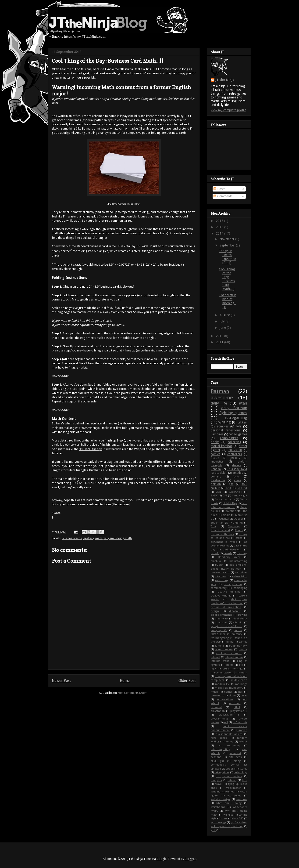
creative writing (221, 596)
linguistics (217, 461)
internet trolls (220, 661)
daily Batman (234, 408)
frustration (218, 480)
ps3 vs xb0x (240, 722)
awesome (222, 398)
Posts (219, 189)
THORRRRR (236, 523)
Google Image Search (129, 204)
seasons (216, 757)
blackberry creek (229, 557)
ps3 (226, 722)
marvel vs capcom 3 (223, 673)
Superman (217, 523)
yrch (213, 830)
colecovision (240, 577)
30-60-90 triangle (91, 449)
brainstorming (238, 561)
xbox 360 (238, 819)
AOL (219, 492)
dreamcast (222, 619)
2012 (220, 336)
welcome (242, 799)
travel (219, 784)
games (243, 642)
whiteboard (218, 807)
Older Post (187, 681)
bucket (219, 565)
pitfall (236, 707)
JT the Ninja (225, 80)
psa (231, 484)
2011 (220, 342)
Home (125, 681)
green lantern (224, 649)
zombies (223, 426)
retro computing (229, 746)
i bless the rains (229, 653)
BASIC (214, 496)
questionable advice (229, 734)
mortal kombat (221, 446)
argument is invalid (224, 542)
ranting (229, 742)
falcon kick (218, 634)
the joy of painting (229, 776)
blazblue (216, 561)
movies (219, 688)
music (214, 692)
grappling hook (238, 646)
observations (225, 700)
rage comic (219, 738)
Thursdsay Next (220, 530)
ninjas (232, 696)
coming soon (233, 584)
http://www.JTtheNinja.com (85, 36)
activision (221, 473)
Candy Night (240, 496)
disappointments (221, 615)
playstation (218, 711)
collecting (234, 442)
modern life (222, 684)
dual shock (240, 619)
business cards (72, 538)
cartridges (241, 573)
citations (221, 577)
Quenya (224, 519)
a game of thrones (222, 534)
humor (243, 649)
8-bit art (242, 488)
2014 (220, 233)
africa (239, 538)
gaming (219, 646)
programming (219, 719)
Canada (216, 469)
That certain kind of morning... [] (228, 301)
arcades (238, 473)
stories (236, 465)
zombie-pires (229, 438)
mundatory (236, 688)
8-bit (228, 488)
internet (215, 657)
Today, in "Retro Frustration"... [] (228, 257)
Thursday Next (237, 469)
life (241, 665)
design (215, 611)
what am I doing (229, 803)
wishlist (228, 815)
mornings (241, 684)
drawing (242, 615)
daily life (219, 403)
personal (216, 707)
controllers (235, 454)
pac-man (235, 703)
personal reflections (226, 430)
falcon (238, 630)
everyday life (219, 630)
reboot (243, 742)
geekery (89, 538)
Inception (230, 511)
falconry (237, 634)
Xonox (239, 530)
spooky (230, 769)
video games (238, 434)
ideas (238, 480)
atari (243, 403)
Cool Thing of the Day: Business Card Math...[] (227, 279)
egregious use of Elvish (226, 626)
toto (245, 780)
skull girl (217, 761)
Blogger (190, 859)
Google (162, 859)
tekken (242, 422)
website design (220, 799)
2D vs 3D (235, 450)
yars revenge (218, 823)
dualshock (221, 623)
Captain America (225, 500)
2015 (220, 227)
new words (217, 696)
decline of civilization (226, 607)
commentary (219, 588)
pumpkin (242, 730)
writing (225, 422)
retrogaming (236, 417)
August (225, 315)
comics (215, 454)
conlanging (240, 588)
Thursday (234, 526)
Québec (238, 519)
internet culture (234, 657)
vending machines (222, 792)
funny (230, 642)
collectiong (222, 580)
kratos (230, 665)
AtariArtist (235, 492)
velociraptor (234, 788)
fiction (215, 458)
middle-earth (239, 680)
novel (244, 696)
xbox (224, 819)
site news (235, 757)
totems (232, 780)
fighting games (233, 413)
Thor (213, 526)
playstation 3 (229, 715)
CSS (225, 496)
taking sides (222, 772)
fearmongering (220, 638)
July (223, 321)
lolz (239, 426)
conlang (216, 476)
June (223, 328)
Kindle (226, 515)
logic (214, 669)
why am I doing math (118, 538)
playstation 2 (239, 711)
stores (243, 769)
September (228, 245)
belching (242, 553)
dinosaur (235, 611)
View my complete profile (228, 110)
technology (240, 772)
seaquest (235, 753)
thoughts (216, 780)
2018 (220, 221)
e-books (238, 623)
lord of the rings (232, 669)
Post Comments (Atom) (133, 693)
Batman (220, 391)
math (99, 538)
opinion (216, 484)
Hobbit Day (230, 503)
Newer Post (61, 681)
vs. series (234, 796)
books (215, 442)
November (227, 239)
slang (237, 761)
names (228, 692)
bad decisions (232, 550)
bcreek (215, 553)
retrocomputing (220, 749)
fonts (236, 476)
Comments (223, 196)
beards (228, 553)
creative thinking (229, 592)
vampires (217, 434)
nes (240, 692)
